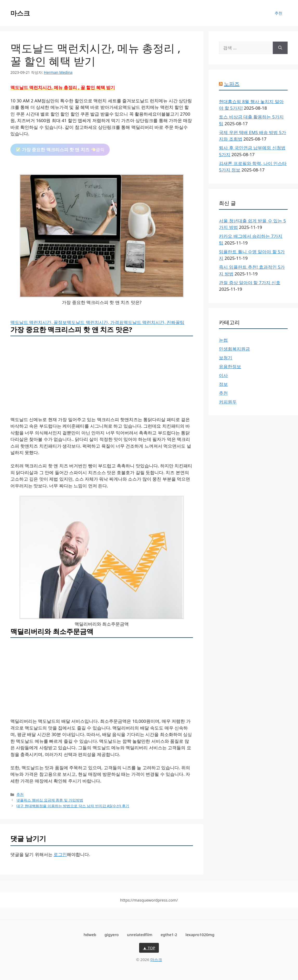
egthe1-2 (169, 935)
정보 (223, 384)
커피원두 (228, 402)
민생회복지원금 (234, 349)
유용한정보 (230, 366)
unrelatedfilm (140, 935)
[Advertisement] (102, 378)
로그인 (60, 854)
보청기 (226, 358)
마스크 (20, 13)
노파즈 (232, 84)
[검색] (280, 48)
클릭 (60, 150)
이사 (223, 375)
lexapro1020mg (200, 935)
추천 (278, 13)
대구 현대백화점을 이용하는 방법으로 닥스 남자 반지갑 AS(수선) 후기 (73, 806)
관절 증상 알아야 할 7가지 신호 (250, 283)
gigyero (112, 935)
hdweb (90, 935)
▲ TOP (149, 948)
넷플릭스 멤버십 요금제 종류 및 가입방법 (50, 800)
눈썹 (223, 340)
